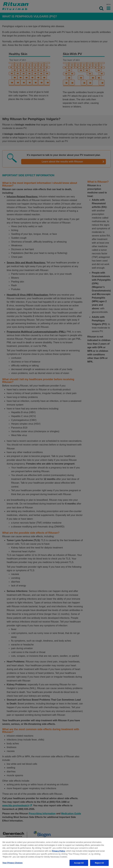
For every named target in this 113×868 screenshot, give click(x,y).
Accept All (79, 864)
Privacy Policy (59, 852)
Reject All (99, 864)
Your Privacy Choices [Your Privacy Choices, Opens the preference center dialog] (12, 864)
